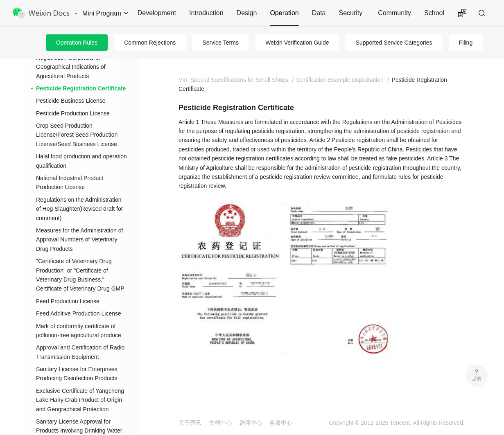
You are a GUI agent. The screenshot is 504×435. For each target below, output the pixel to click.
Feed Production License (68, 301)
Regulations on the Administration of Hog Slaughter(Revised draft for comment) (79, 209)
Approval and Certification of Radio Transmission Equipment (80, 352)
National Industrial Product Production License (70, 183)
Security (350, 13)
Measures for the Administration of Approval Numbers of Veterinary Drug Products (79, 240)
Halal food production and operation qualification (81, 161)
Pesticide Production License (73, 113)
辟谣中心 (251, 423)
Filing (466, 43)
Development (157, 13)
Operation (284, 13)
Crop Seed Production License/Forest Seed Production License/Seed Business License (77, 135)
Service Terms (220, 43)
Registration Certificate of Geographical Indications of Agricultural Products (71, 67)
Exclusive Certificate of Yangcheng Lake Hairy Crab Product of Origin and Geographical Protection (80, 400)
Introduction (206, 13)
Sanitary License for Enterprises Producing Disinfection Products (77, 374)
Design (247, 13)
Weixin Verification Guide (297, 43)
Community (394, 13)
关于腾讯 (190, 423)
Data (319, 13)
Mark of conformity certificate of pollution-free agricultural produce (79, 331)
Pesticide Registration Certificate (81, 88)
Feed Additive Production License (79, 313)
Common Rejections (150, 43)
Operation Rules (77, 43)
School (434, 13)
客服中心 (281, 423)
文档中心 (220, 423)
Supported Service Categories (394, 43)
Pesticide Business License (71, 101)
